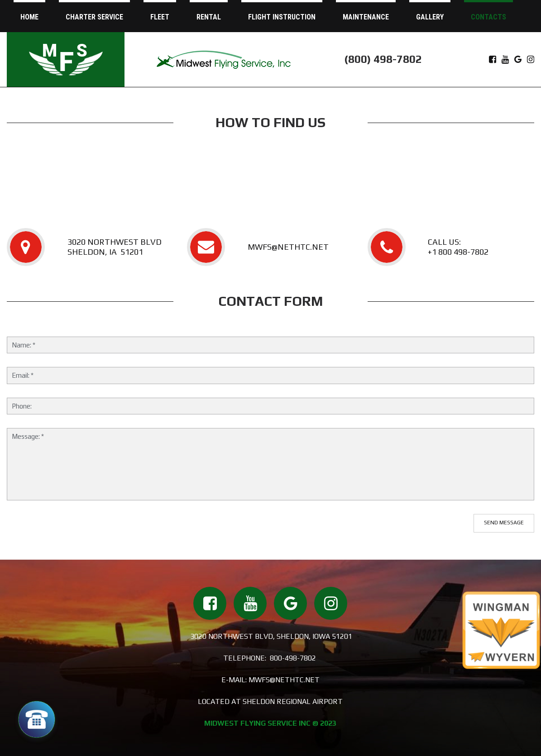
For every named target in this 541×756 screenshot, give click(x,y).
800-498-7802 (293, 658)
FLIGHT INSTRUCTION (282, 17)
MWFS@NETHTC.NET (288, 247)
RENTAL (209, 17)
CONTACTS (488, 17)
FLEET (160, 17)
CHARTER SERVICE (94, 17)
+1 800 (441, 252)
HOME (29, 17)
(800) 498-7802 (383, 59)
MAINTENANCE (366, 17)
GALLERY (430, 17)
